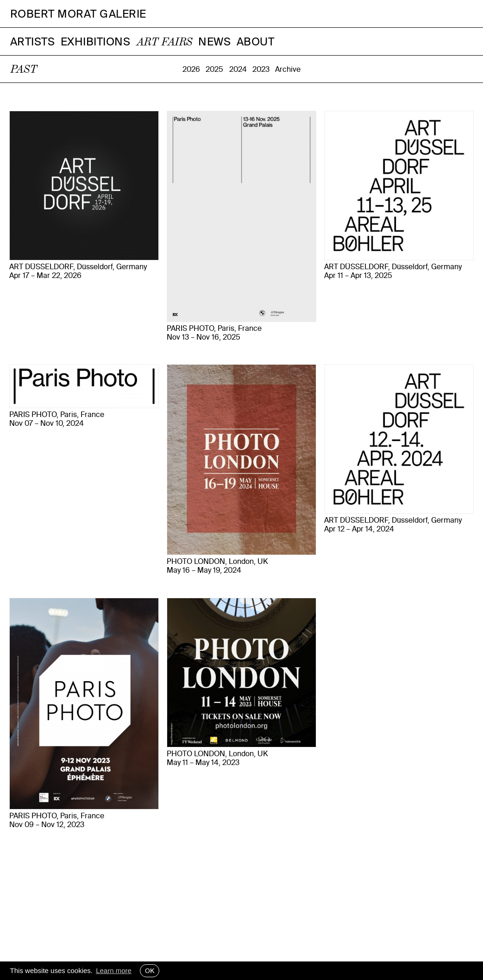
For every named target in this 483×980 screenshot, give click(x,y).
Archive (288, 69)
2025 (214, 69)
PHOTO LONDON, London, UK (217, 561)
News (214, 41)
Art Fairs (164, 43)
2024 (238, 69)
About (256, 41)
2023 (261, 69)
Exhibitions (96, 41)
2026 (191, 69)
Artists (33, 41)
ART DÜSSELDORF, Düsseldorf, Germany (78, 267)
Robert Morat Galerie (78, 14)
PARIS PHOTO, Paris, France (214, 328)
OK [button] (150, 971)
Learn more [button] (114, 971)
